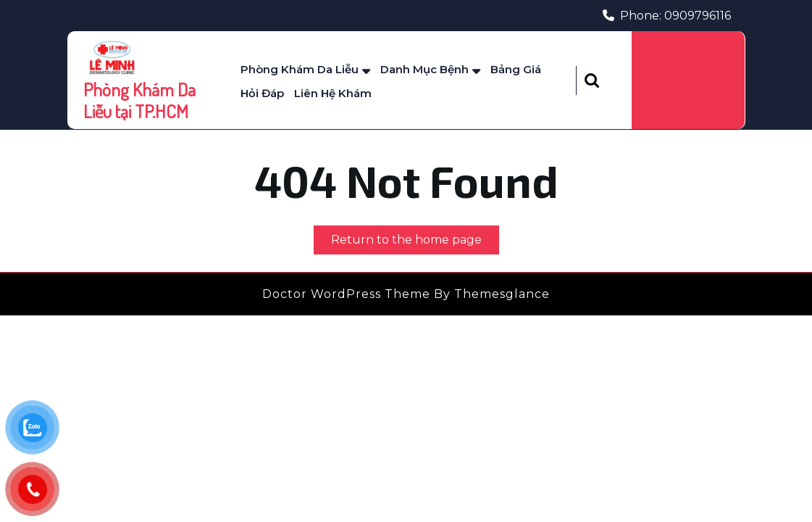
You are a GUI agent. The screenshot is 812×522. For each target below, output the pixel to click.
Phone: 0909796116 (667, 16)
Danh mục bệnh (424, 69)
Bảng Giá (516, 69)
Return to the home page (415, 243)
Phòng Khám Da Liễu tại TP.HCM (139, 100)
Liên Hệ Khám (333, 93)
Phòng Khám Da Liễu (300, 69)
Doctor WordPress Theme (346, 294)
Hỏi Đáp (262, 93)
